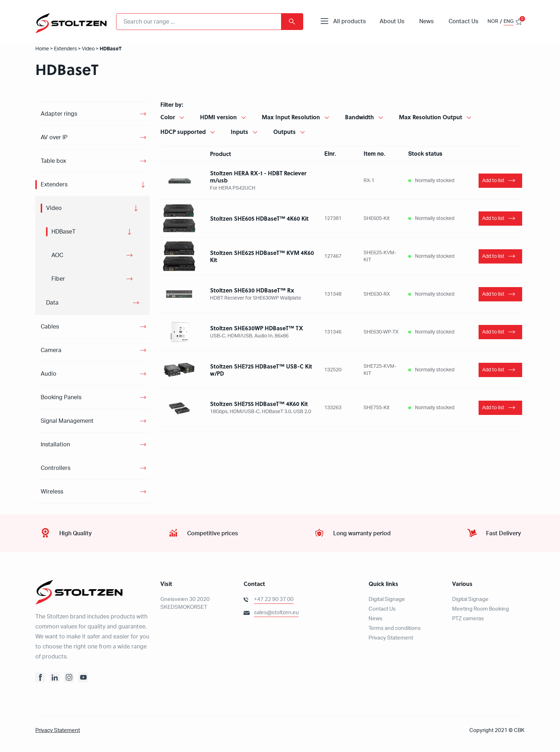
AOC (57, 255)
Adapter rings (59, 114)
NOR (493, 21)
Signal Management (67, 421)
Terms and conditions (395, 628)
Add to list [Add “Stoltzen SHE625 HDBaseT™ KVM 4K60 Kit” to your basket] (493, 256)
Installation (55, 445)
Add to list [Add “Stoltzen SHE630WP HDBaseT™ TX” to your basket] (493, 332)
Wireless (52, 492)
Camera (51, 350)
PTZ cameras (468, 619)
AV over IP (54, 137)
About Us (392, 21)
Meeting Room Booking (481, 609)
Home (42, 49)
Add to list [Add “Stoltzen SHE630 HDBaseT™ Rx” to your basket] (493, 294)
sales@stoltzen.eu (276, 613)
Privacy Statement (391, 638)
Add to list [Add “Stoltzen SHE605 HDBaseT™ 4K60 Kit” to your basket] (493, 219)
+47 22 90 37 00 (274, 599)
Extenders (65, 49)
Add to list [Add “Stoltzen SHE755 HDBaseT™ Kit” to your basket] (493, 408)
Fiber (58, 279)
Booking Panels (61, 397)
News (426, 21)
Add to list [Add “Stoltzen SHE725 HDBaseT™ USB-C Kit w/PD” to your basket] (493, 370)
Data (52, 303)
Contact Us (463, 21)
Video (88, 49)
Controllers (56, 468)
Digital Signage (387, 599)
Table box (53, 161)
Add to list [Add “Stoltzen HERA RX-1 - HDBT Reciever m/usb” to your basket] (493, 181)
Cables (50, 327)
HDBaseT (64, 232)
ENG (509, 21)
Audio (49, 374)
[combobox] (210, 22)
